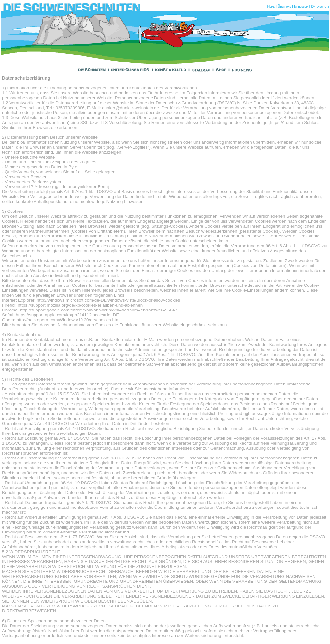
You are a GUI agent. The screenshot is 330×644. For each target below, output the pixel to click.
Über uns (284, 6)
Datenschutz (320, 6)
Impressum (301, 6)
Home (271, 6)
